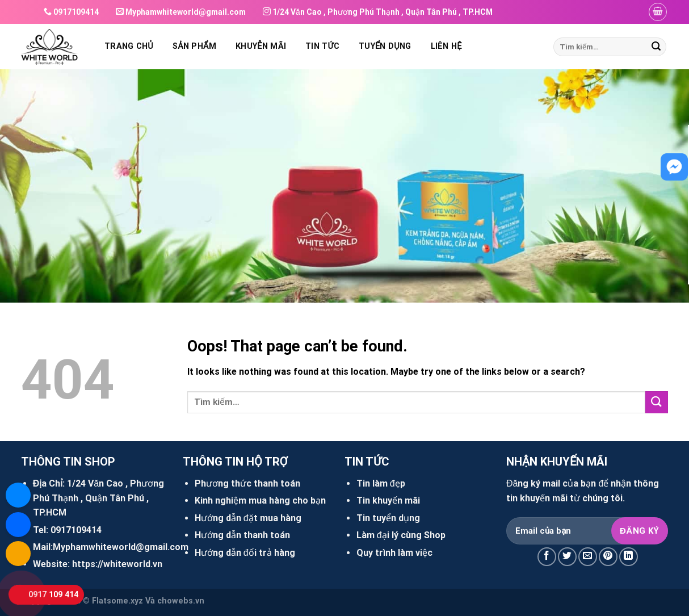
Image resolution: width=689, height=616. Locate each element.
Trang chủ (129, 46)
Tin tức (322, 46)
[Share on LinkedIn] (629, 557)
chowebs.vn (181, 601)
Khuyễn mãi (261, 46)
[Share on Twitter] (567, 557)
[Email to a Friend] (588, 557)
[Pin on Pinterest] (608, 557)
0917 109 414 (53, 595)
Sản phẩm (194, 46)
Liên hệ (446, 46)
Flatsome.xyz (117, 601)
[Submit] (656, 47)
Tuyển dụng (385, 46)
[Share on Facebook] (547, 557)
